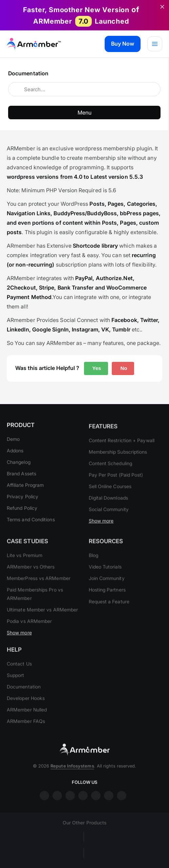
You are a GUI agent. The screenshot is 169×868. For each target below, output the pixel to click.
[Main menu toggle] (155, 44)
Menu (84, 113)
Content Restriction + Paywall (122, 448)
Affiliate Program (25, 489)
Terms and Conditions (31, 524)
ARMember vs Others (31, 575)
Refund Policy (22, 512)
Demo (13, 443)
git (122, 804)
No (123, 368)
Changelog (19, 466)
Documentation (24, 695)
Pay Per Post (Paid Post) (116, 483)
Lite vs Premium (25, 563)
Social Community (109, 517)
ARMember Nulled (27, 718)
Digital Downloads (108, 506)
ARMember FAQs (26, 729)
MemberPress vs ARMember (39, 586)
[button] (123, 44)
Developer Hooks (26, 706)
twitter (96, 804)
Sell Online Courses (110, 494)
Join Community (107, 586)
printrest (109, 804)
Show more (101, 529)
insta (57, 804)
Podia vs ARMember (29, 629)
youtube (83, 804)
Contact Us (19, 672)
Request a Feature (109, 609)
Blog (93, 563)
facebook (44, 804)
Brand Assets (22, 478)
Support (16, 683)
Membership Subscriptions (118, 460)
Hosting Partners (107, 598)
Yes (96, 368)
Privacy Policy (23, 501)
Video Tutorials (105, 575)
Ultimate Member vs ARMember (42, 617)
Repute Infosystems (72, 774)
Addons (15, 454)
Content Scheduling (110, 471)
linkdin (70, 804)
